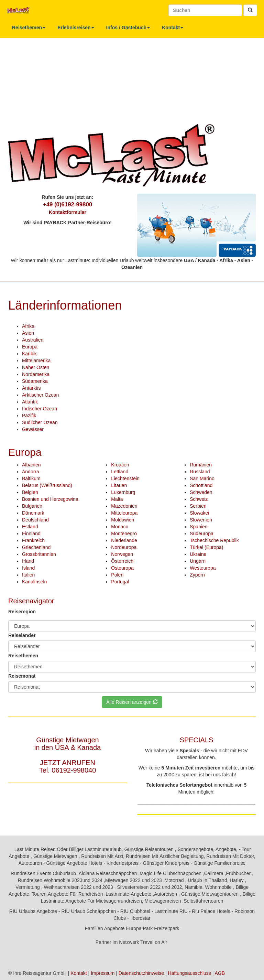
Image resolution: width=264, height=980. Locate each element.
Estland (30, 527)
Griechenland (36, 547)
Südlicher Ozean (40, 422)
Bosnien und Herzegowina (50, 499)
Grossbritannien (39, 554)
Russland (200, 472)
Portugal (120, 582)
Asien (28, 333)
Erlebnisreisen (76, 28)
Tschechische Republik (214, 540)
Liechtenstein (125, 478)
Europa (30, 347)
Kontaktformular (68, 212)
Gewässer (33, 429)
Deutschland (35, 520)
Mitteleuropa (124, 513)
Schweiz (199, 499)
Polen (117, 575)
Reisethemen (29, 28)
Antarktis (31, 388)
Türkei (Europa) (206, 547)
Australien (33, 340)
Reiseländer (22, 635)
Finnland (31, 534)
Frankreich (33, 540)
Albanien (31, 465)
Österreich (122, 561)
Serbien (198, 506)
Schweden (201, 492)
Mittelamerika (36, 360)
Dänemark (33, 513)
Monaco (120, 527)
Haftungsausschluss (190, 973)
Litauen (119, 485)
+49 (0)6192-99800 (68, 204)
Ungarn (198, 561)
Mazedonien (124, 506)
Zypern (197, 575)
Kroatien (120, 465)
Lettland (120, 472)
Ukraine (198, 554)
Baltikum (31, 478)
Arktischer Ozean (40, 395)
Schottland (201, 485)
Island (28, 568)
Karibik (29, 354)
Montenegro (124, 534)
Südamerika (35, 381)
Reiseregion (22, 612)
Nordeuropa (124, 547)
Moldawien (123, 520)
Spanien (199, 527)
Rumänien (201, 465)
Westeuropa (203, 568)
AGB (220, 973)
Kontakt (173, 28)
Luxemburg (123, 492)
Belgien (30, 492)
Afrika (28, 326)
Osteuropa (122, 568)
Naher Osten (36, 367)
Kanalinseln (34, 582)
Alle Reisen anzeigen (132, 702)
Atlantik (30, 402)
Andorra (31, 472)
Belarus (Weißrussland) (47, 485)
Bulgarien (32, 506)
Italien (28, 575)
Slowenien (201, 520)
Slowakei (199, 513)
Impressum (103, 973)
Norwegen (122, 554)
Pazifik (29, 416)
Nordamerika (36, 374)
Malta (117, 499)
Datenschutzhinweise (141, 973)
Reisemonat (22, 676)
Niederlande (124, 540)
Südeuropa (202, 534)
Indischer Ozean (40, 409)
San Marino (202, 478)
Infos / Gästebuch (128, 28)
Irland (28, 561)
